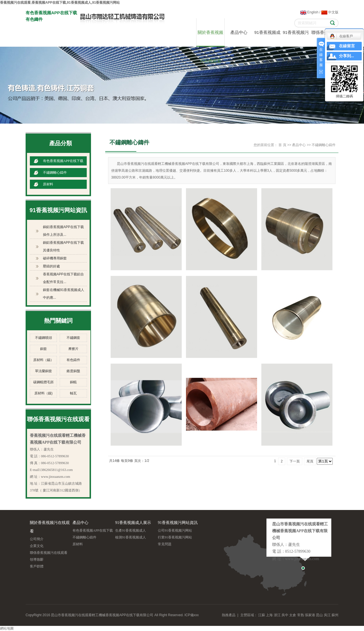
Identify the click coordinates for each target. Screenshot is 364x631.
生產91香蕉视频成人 (131, 530)
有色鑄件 (73, 360)
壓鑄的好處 (51, 266)
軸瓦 (73, 393)
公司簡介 (37, 539)
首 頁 (282, 145)
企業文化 (37, 546)
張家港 (310, 615)
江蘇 (262, 615)
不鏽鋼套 (73, 338)
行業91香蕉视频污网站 (175, 537)
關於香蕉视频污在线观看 (210, 38)
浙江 (277, 615)
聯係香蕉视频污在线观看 (49, 553)
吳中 (285, 615)
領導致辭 (37, 560)
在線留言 (347, 46)
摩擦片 (73, 349)
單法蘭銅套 (44, 371)
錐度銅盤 (73, 371)
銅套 (44, 349)
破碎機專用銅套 (55, 258)
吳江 (327, 615)
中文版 (330, 12)
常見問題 (165, 544)
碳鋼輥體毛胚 (44, 382)
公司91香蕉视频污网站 (175, 530)
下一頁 (295, 461)
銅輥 (73, 382)
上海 (269, 615)
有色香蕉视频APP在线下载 (63, 161)
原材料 (48, 184)
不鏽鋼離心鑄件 (55, 173)
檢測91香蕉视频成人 (131, 537)
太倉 (293, 615)
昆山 (319, 615)
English (309, 12)
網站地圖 (7, 628)
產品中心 (239, 32)
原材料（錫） (44, 360)
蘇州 (335, 615)
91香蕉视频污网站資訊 (296, 38)
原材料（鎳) (44, 393)
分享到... (347, 56)
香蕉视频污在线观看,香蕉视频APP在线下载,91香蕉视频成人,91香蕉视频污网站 (60, 3)
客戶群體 (37, 566)
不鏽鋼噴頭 (44, 338)
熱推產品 (229, 615)
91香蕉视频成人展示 (267, 38)
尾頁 (310, 461)
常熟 (301, 615)
